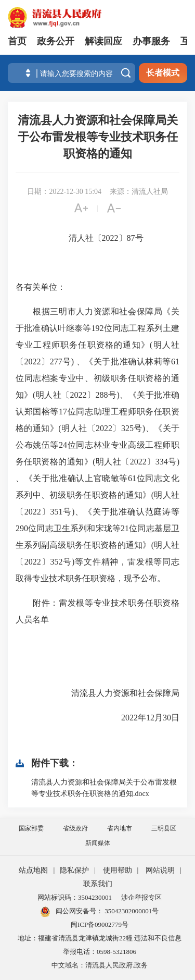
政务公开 (56, 41)
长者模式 (163, 73)
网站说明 (160, 870)
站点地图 (33, 870)
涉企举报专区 (141, 897)
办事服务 (151, 41)
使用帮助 (118, 870)
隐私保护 (74, 870)
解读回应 (103, 41)
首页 (17, 41)
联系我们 (98, 884)
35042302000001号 (131, 911)
